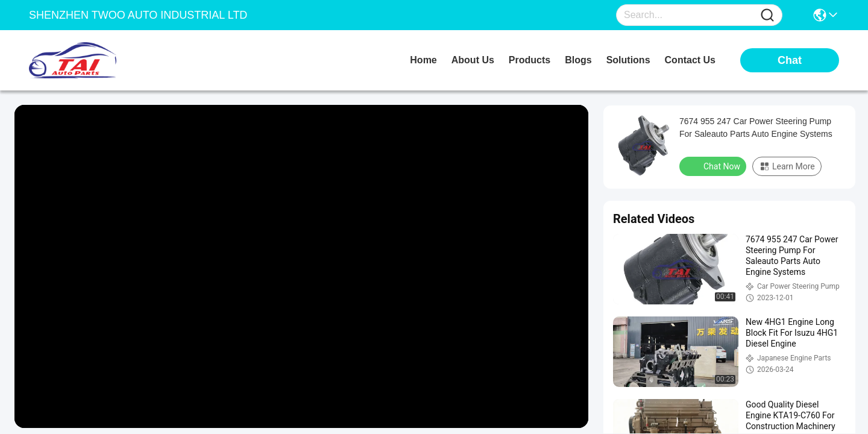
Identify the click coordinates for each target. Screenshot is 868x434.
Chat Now (714, 166)
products (530, 60)
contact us (690, 60)
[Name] (767, 15)
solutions (628, 60)
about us (473, 60)
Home (423, 60)
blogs (578, 60)
